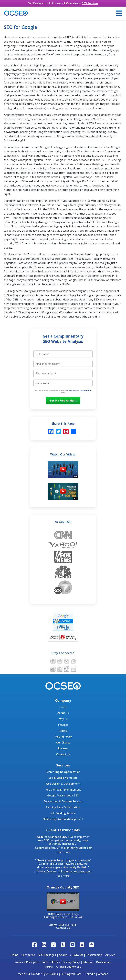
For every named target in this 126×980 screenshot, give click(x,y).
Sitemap (88, 962)
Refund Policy (63, 737)
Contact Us (63, 754)
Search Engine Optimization (63, 772)
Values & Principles (27, 962)
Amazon (103, 974)
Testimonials (94, 955)
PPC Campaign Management (63, 790)
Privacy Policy (72, 390)
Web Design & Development (63, 784)
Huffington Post (71, 974)
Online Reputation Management (63, 819)
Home (63, 707)
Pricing (63, 731)
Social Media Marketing (63, 778)
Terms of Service (85, 390)
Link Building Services (63, 813)
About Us (63, 713)
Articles (110, 955)
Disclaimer (103, 962)
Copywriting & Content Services (63, 801)
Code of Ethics (51, 962)
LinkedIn (90, 974)
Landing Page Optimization (63, 807)
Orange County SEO (69, 967)
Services (63, 725)
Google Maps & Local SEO (63, 795)
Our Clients (63, 743)
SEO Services (90, 3)
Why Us (63, 719)
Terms (49, 967)
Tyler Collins (50, 974)
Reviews (63, 748)
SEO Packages (47, 955)
